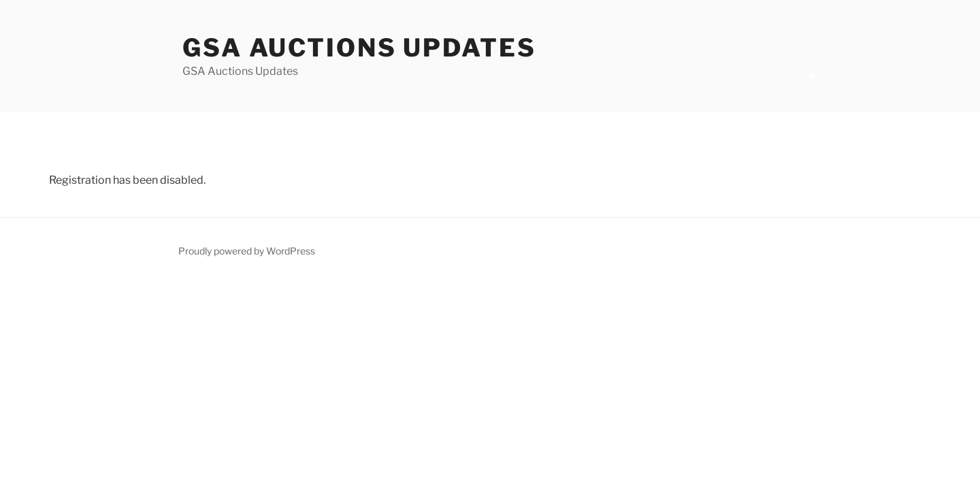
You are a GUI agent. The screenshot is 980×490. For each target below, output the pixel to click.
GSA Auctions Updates (359, 48)
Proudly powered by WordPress (247, 251)
